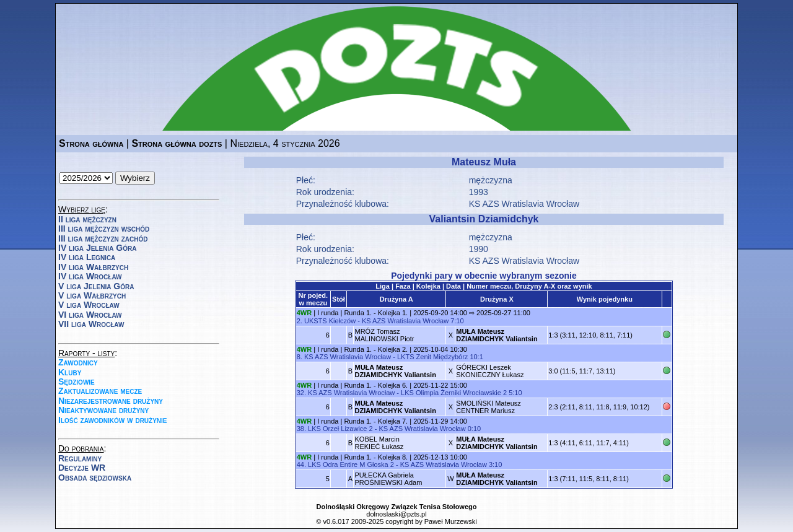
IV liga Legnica (87, 257)
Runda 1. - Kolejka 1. (376, 313)
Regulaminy (80, 458)
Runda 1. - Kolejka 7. (376, 421)
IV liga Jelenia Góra (97, 248)
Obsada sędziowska (95, 477)
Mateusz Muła (484, 162)
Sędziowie (77, 382)
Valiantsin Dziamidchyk (484, 219)
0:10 (474, 429)
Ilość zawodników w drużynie (113, 420)
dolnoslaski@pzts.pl (396, 514)
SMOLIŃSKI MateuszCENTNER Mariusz (489, 407)
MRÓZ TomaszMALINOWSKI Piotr (384, 335)
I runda (328, 313)
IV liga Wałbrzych (93, 267)
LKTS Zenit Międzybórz (432, 357)
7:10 (457, 321)
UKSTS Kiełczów (330, 321)
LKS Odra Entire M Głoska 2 (351, 464)
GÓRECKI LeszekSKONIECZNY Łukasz (490, 371)
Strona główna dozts (177, 143)
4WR (304, 313)
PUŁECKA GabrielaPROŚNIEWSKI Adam (388, 479)
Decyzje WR (82, 468)
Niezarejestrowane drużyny (111, 401)
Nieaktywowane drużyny (103, 410)
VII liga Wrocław (91, 324)
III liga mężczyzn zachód (103, 238)
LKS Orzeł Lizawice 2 (340, 429)
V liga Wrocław (89, 305)
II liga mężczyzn (87, 219)
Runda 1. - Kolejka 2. (376, 349)
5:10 (515, 393)
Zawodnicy (78, 362)
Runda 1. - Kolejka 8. (376, 457)
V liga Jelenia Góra (96, 286)
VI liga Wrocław (90, 315)
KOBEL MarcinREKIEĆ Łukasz (379, 443)
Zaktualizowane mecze (100, 391)
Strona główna (91, 143)
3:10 (495, 464)
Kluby (70, 372)
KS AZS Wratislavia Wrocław (405, 321)
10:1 (476, 357)
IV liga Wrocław (90, 276)
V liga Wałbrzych (92, 295)
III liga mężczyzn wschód (104, 229)
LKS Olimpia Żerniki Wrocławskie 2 (454, 393)
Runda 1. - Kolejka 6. (376, 385)
